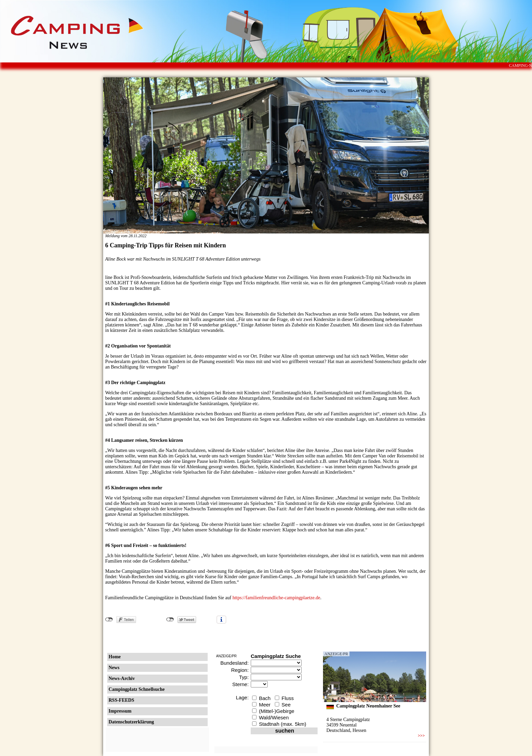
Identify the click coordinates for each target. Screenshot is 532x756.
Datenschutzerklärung (131, 722)
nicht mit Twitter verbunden (170, 620)
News (114, 668)
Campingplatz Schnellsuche (137, 689)
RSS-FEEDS (121, 700)
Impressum (120, 711)
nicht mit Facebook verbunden (109, 620)
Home (115, 657)
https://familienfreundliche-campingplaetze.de (276, 598)
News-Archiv (122, 678)
